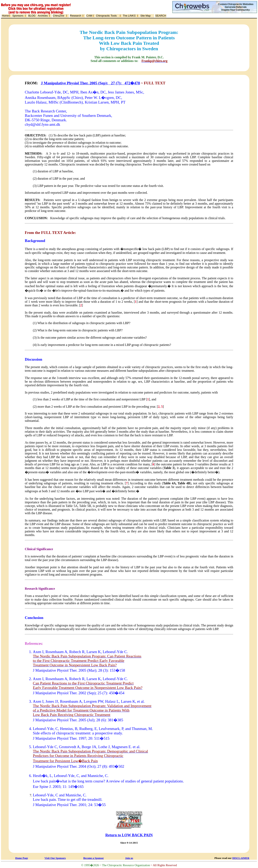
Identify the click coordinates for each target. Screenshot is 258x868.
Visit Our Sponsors (55, 858)
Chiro (58, 16)
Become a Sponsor (94, 858)
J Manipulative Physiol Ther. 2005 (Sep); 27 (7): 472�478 (91, 83)
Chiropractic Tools (106, 16)
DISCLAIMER (241, 858)
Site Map (145, 16)
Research (76, 16)
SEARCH (161, 16)
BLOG (32, 16)
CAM (89, 16)
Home (5, 16)
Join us (129, 858)
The (129, 16)
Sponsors (18, 16)
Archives (43, 16)
